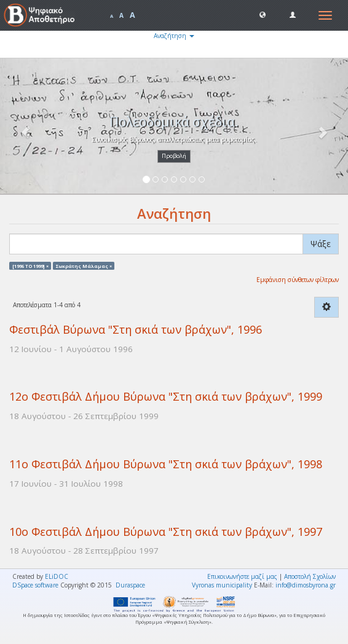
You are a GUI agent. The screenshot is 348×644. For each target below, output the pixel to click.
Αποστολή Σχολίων (310, 576)
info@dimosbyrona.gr (306, 585)
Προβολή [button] (174, 156)
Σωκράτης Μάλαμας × (84, 265)
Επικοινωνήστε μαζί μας (242, 576)
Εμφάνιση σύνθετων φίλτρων (298, 280)
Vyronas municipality (222, 585)
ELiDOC (57, 576)
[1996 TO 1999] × (30, 265)
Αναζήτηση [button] (174, 36)
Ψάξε (321, 244)
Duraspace (130, 585)
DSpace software (35, 585)
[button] (263, 14)
